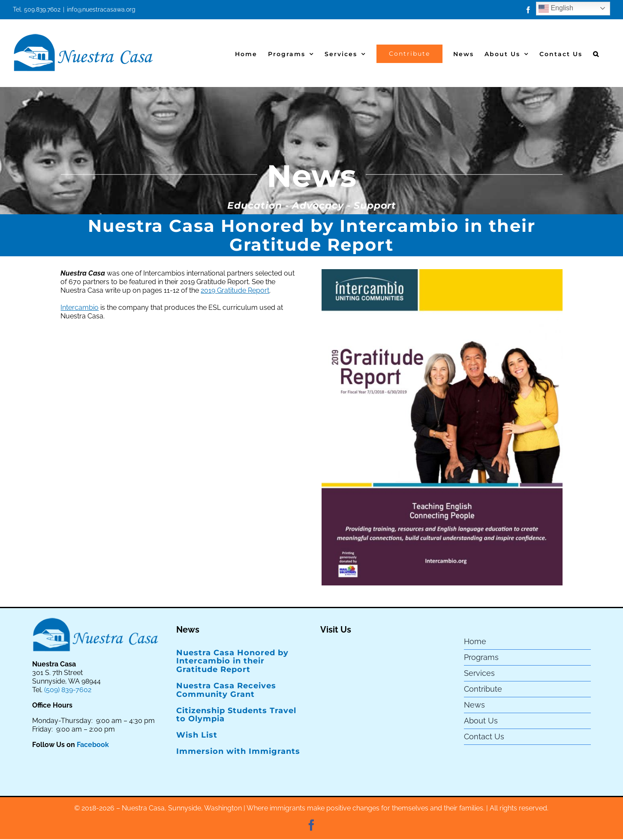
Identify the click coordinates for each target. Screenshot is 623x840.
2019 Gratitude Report (235, 290)
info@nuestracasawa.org (101, 9)
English (556, 9)
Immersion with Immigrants (238, 751)
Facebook (93, 745)
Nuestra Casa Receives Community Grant (226, 690)
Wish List (197, 735)
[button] (596, 53)
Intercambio (80, 307)
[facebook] (311, 825)
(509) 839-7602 (68, 690)
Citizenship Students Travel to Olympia (236, 715)
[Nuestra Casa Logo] (96, 620)
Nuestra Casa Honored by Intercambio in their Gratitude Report (232, 661)
